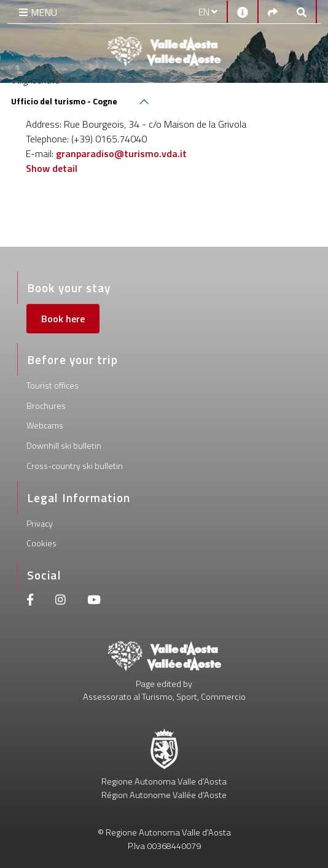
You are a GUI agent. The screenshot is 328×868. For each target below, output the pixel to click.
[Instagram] (61, 601)
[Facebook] (30, 601)
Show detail (52, 168)
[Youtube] (94, 601)
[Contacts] (243, 11)
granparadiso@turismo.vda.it (121, 153)
